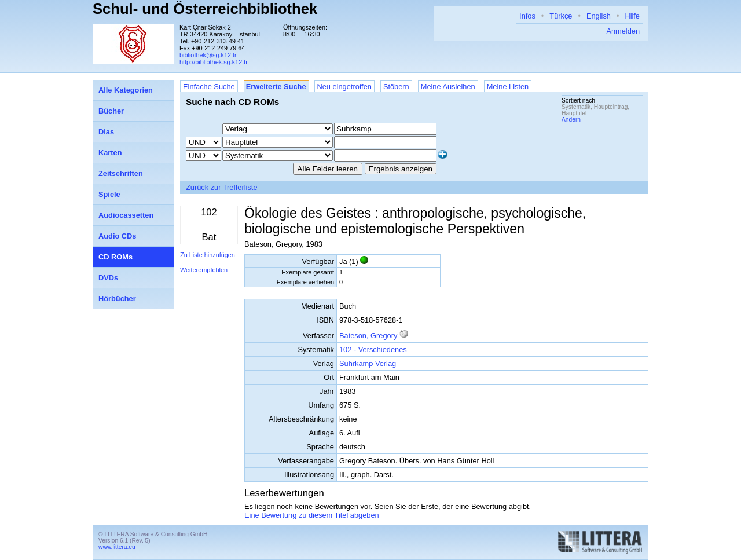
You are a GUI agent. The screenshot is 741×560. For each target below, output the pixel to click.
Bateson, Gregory (368, 336)
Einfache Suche (209, 87)
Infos (527, 16)
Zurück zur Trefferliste (222, 187)
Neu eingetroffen (344, 87)
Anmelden (623, 31)
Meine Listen (508, 87)
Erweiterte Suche (276, 87)
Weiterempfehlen (204, 270)
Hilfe (632, 16)
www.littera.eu (117, 547)
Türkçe (561, 16)
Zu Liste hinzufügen (208, 255)
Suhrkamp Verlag (368, 363)
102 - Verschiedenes (373, 349)
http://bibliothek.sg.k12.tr (214, 62)
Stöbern (396, 87)
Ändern (571, 120)
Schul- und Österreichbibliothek (205, 9)
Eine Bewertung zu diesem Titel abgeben (312, 515)
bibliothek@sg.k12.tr (208, 55)
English (599, 16)
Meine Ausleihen (448, 87)
